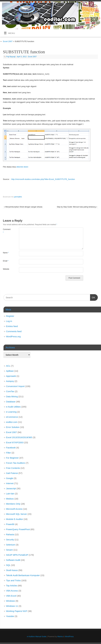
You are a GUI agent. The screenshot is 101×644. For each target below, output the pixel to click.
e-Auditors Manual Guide (37, 637)
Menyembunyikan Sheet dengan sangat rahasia (23, 207)
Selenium (11, 545)
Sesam (10, 550)
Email (6, 261)
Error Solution (13, 427)
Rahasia (10, 534)
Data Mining (12, 396)
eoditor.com (12, 422)
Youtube (10, 616)
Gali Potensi (12, 473)
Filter (9, 453)
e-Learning (11, 412)
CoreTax (10, 391)
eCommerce (12, 417)
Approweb (11, 376)
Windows (11, 601)
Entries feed (12, 326)
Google (10, 478)
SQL (8, 565)
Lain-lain (10, 494)
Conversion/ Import (15, 386)
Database (11, 402)
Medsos (10, 499)
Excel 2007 (32, 57)
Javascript (11, 488)
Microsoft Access (14, 509)
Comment (7, 231)
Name (6, 253)
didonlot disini (22, 167)
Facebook (11, 448)
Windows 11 (12, 606)
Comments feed (14, 331)
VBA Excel (11, 596)
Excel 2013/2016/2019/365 (19, 437)
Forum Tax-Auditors (16, 463)
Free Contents (13, 468)
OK (93, 297)
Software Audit (13, 560)
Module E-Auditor (15, 519)
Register (10, 316)
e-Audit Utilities (13, 407)
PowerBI (10, 524)
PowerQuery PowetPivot (18, 529)
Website (6, 269)
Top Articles (12, 586)
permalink (18, 197)
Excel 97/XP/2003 (15, 442)
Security (10, 540)
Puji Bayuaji (11, 57)
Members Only (13, 504)
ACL (8, 366)
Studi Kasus (12, 570)
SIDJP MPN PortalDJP (17, 555)
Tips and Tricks (13, 580)
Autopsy (10, 381)
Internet (10, 483)
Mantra (60, 637)
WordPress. (69, 637)
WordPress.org (13, 336)
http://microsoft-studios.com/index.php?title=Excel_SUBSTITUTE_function (43, 179)
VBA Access (12, 591)
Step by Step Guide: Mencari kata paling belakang (77, 207)
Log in (9, 321)
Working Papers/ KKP (17, 611)
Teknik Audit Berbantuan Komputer (23, 575)
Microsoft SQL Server (17, 514)
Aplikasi (10, 371)
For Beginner (12, 458)
